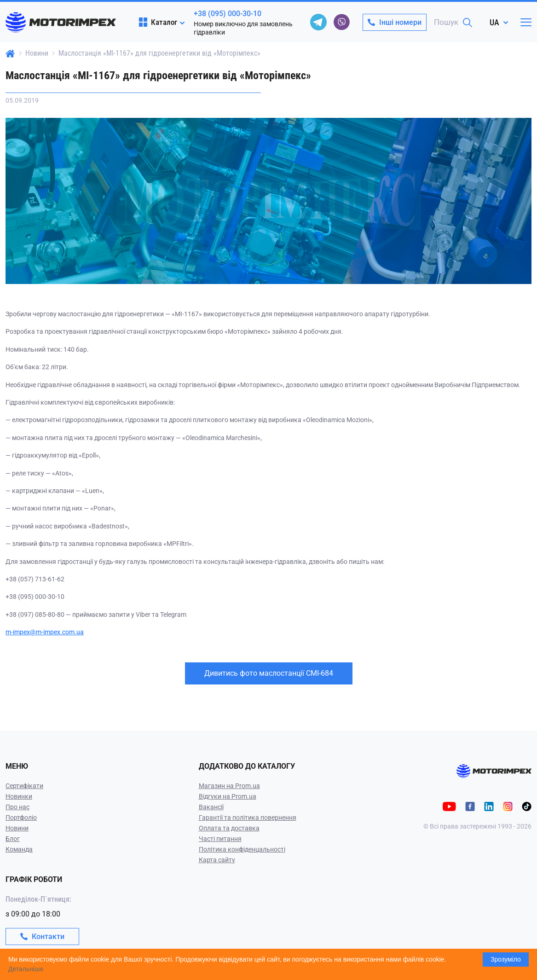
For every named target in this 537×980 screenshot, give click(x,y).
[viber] (341, 22)
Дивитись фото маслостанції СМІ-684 (269, 673)
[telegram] (318, 22)
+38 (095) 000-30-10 (228, 14)
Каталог (158, 22)
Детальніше (26, 969)
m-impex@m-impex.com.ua (45, 632)
